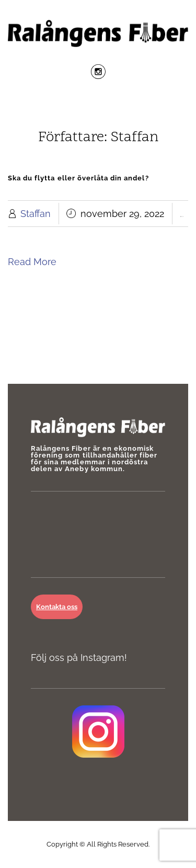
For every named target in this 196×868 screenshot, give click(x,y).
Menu (98, 106)
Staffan (36, 214)
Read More (32, 262)
